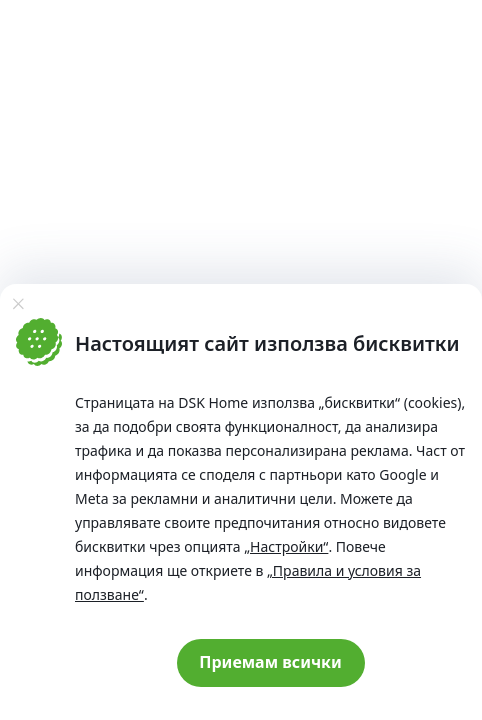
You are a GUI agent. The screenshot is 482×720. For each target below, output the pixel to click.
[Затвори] (18, 304)
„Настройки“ (286, 546)
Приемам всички (270, 662)
